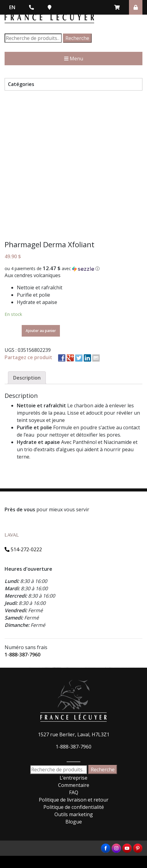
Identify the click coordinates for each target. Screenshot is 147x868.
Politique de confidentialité (74, 807)
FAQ (74, 792)
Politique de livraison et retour (74, 800)
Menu (74, 59)
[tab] (27, 378)
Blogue (74, 822)
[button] (73, 269)
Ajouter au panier (41, 331)
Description (27, 378)
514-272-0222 (23, 549)
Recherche (77, 38)
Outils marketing (74, 814)
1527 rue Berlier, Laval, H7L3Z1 (74, 734)
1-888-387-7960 (22, 655)
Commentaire (74, 785)
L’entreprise (73, 778)
